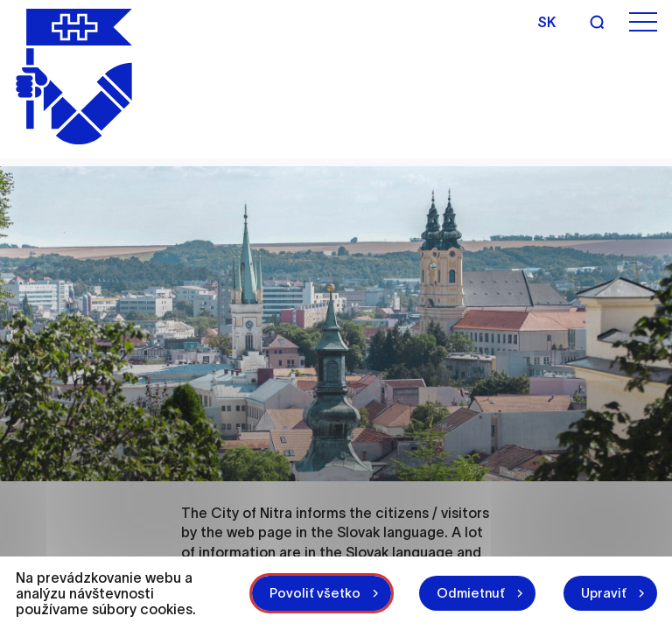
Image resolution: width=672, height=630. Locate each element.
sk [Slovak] (546, 22)
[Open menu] (643, 22)
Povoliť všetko (315, 593)
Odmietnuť (471, 593)
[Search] (597, 22)
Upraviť (604, 593)
